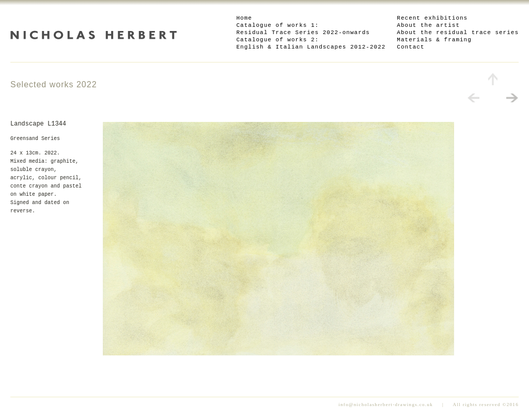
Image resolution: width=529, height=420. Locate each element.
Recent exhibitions (432, 18)
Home (244, 18)
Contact (410, 47)
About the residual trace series (458, 33)
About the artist (428, 25)
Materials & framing (434, 40)
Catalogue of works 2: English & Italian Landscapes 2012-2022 (311, 43)
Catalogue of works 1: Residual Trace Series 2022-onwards (303, 29)
